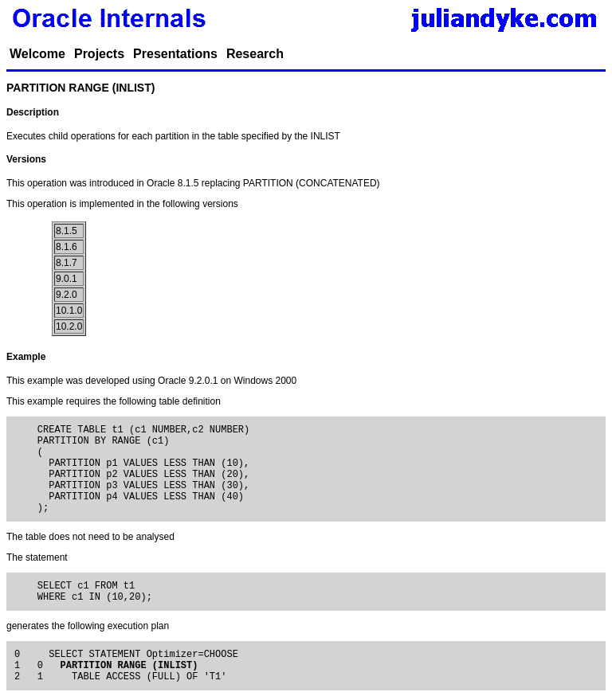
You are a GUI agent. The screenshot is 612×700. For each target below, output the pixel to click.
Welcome (37, 54)
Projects (99, 54)
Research (255, 54)
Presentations (175, 54)
